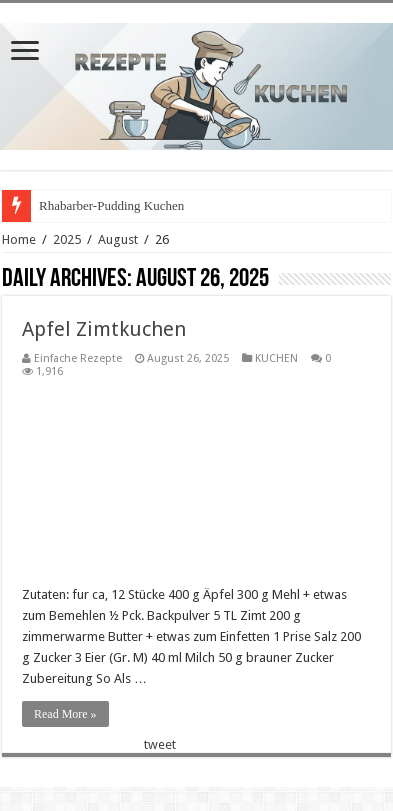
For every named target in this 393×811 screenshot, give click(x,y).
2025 (67, 239)
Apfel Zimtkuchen (104, 329)
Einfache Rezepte (78, 358)
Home (19, 239)
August (118, 239)
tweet (160, 744)
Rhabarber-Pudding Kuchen (111, 205)
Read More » (65, 714)
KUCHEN (276, 358)
